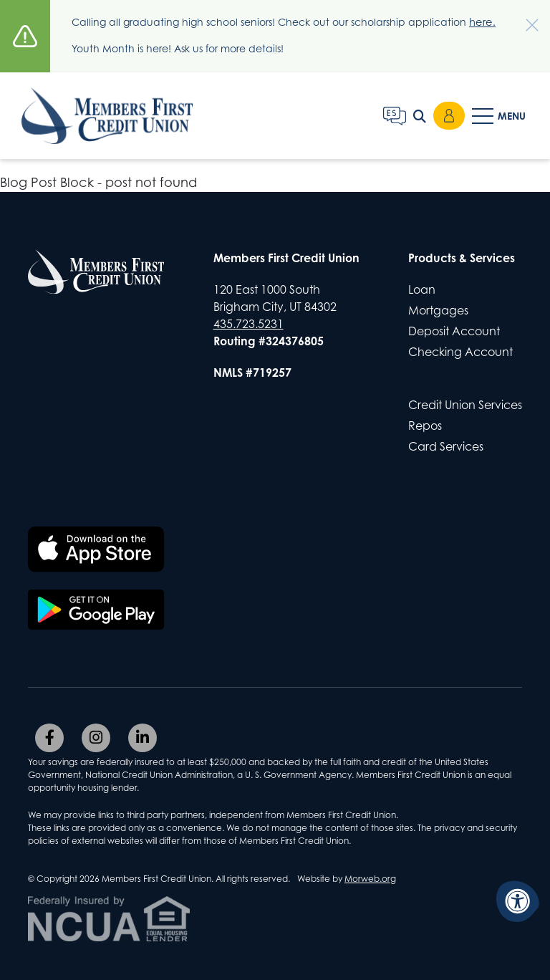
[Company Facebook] (49, 737)
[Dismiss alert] (525, 18)
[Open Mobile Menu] (500, 122)
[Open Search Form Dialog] (420, 122)
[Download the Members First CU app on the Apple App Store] (96, 549)
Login (449, 122)
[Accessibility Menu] (518, 901)
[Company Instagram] (96, 737)
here (480, 22)
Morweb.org (370, 878)
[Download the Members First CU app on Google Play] (96, 609)
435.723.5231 (249, 323)
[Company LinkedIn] (143, 737)
